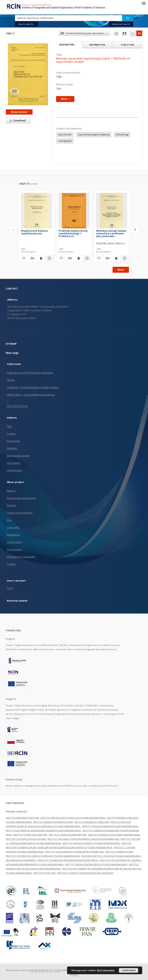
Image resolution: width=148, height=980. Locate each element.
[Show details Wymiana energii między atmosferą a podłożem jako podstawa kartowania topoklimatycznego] (124, 258)
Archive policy (15, 542)
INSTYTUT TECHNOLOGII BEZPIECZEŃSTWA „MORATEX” (85, 873)
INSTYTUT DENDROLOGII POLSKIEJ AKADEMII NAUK (114, 835)
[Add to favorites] (23, 258)
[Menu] (144, 3)
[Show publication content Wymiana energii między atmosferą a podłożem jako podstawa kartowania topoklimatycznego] (116, 258)
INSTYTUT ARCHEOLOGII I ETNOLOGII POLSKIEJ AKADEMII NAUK (73, 818)
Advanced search (121, 24)
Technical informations (20, 513)
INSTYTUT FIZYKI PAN (45, 873)
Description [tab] (67, 45)
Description (13, 463)
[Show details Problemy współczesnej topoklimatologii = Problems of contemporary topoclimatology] (87, 258)
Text (59, 88)
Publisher (12, 448)
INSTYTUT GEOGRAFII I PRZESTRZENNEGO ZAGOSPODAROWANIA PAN (83, 839)
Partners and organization (21, 498)
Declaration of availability (21, 557)
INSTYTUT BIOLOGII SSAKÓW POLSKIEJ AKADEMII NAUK (110, 826)
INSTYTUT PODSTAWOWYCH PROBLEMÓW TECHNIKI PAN (75, 852)
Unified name (14, 470)
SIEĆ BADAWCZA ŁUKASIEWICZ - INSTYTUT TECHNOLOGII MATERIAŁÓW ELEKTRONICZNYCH (52, 860)
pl (133, 33)
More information (106, 970)
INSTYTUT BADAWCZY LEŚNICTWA (92, 822)
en (139, 33)
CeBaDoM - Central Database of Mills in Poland (33, 387)
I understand (129, 970)
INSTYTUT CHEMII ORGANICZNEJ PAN (68, 835)
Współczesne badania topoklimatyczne (34, 232)
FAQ (9, 520)
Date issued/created (18, 456)
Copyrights (13, 527)
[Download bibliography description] (32, 258)
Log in (10, 588)
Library (11, 380)
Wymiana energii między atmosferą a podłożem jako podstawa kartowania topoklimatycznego (111, 233)
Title (9, 426)
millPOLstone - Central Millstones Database (31, 395)
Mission (11, 491)
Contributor (13, 441)
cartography (65, 141)
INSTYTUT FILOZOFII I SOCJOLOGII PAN (26, 839)
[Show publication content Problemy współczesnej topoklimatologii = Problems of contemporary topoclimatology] (78, 258)
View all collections (17, 406)
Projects (11, 505)
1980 (59, 77)
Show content (19, 112)
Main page (12, 353)
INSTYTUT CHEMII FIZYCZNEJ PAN (30, 835)
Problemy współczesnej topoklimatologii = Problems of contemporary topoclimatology (73, 233)
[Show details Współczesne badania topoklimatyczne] (49, 258)
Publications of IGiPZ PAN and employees (30, 373)
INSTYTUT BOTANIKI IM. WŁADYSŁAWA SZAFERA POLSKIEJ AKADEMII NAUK (44, 830)
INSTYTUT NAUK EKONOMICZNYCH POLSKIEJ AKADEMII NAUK (96, 864)
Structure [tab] (127, 45)
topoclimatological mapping (94, 135)
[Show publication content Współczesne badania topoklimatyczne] (41, 258)
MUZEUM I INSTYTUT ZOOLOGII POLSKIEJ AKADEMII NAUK (111, 856)
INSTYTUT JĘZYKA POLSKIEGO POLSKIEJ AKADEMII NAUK (92, 843)
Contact (11, 564)
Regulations (13, 535)
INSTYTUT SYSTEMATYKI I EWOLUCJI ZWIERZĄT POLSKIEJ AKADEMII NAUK (43, 856)
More (121, 270)
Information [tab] (97, 45)
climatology (122, 135)
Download (17, 120)
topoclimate (65, 135)
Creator (11, 434)
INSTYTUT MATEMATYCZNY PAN (23, 818)
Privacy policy (15, 549)
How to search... (26, 24)
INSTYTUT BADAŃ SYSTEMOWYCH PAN (53, 822)
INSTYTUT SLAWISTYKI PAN (119, 852)
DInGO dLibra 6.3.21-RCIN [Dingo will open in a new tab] (45, 970)
